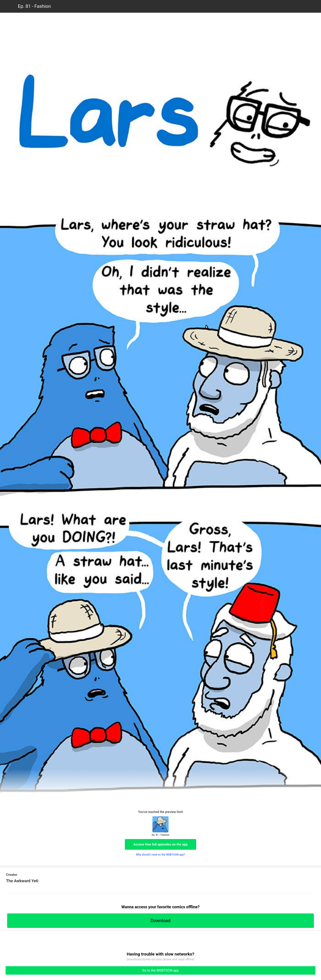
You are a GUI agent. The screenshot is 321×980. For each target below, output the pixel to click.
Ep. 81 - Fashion (34, 6)
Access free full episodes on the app (160, 844)
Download (160, 921)
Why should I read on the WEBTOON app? (161, 855)
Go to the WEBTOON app (160, 970)
